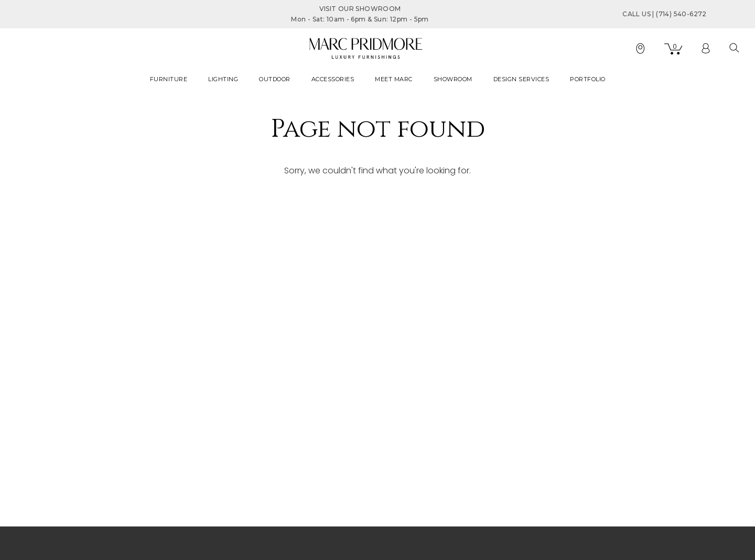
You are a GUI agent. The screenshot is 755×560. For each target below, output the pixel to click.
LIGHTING (223, 79)
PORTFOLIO (588, 79)
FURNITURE (169, 79)
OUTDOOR (275, 79)
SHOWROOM (453, 79)
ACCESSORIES (333, 79)
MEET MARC (394, 79)
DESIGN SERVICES (521, 79)
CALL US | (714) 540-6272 (664, 14)
